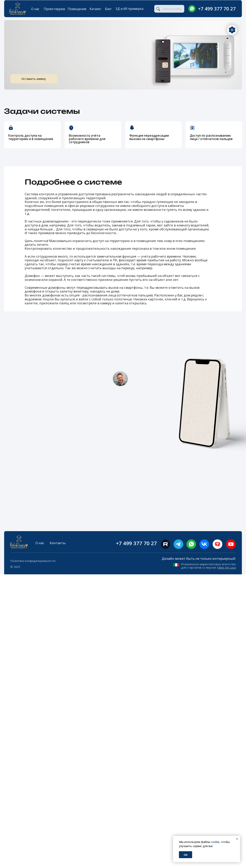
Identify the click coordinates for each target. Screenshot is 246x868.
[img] (192, 9)
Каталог (95, 9)
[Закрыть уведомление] (237, 839)
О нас (35, 9)
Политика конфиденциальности (33, 561)
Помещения (77, 9)
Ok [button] (186, 855)
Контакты (58, 543)
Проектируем (54, 9)
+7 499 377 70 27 (217, 9)
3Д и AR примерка (130, 9)
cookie (215, 842)
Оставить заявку (39, 79)
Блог (108, 9)
